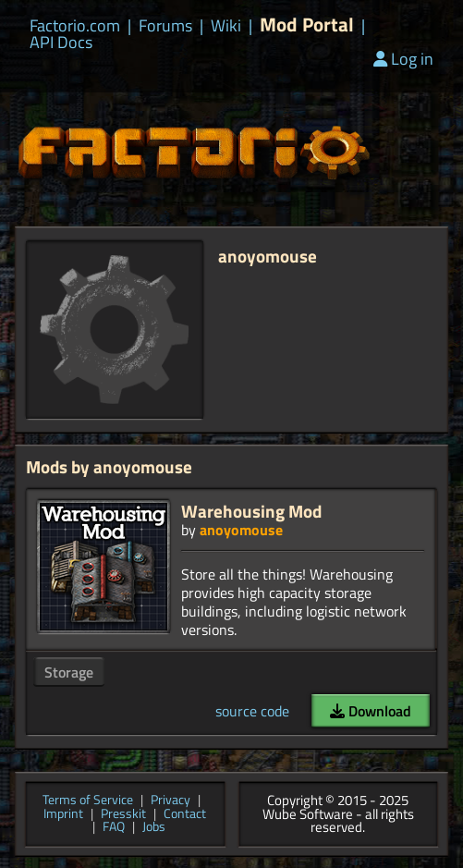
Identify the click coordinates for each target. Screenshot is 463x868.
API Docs (61, 43)
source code (252, 711)
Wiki (226, 26)
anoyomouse (241, 530)
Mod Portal (307, 24)
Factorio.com (75, 26)
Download (371, 711)
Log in (403, 59)
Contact (185, 815)
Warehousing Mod (251, 511)
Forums (165, 26)
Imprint (63, 815)
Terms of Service (88, 801)
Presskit (123, 815)
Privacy (171, 801)
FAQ (114, 828)
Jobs (154, 828)
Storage (69, 672)
